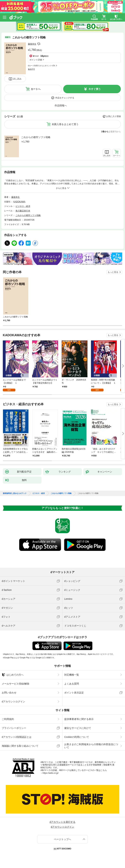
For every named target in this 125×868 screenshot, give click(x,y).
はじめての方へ (13, 675)
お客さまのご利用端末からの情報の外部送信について (91, 746)
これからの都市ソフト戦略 (36, 137)
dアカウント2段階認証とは (17, 737)
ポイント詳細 (36, 60)
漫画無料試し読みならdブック (15, 493)
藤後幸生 (32, 44)
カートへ (36, 89)
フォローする (39, 44)
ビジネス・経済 (23, 206)
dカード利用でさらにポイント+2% (42, 66)
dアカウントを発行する (62, 822)
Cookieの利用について (77, 737)
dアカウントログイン (13, 702)
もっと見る (113, 272)
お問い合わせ (9, 693)
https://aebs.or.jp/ (51, 773)
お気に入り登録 (113, 116)
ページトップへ (62, 839)
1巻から (105, 132)
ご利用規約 (8, 719)
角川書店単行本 (23, 211)
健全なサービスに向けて (78, 728)
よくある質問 (72, 684)
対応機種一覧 (72, 675)
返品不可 (31, 69)
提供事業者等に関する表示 (79, 719)
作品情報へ (61, 105)
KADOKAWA (19, 202)
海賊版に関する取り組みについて (20, 746)
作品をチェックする (65, 98)
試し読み (17, 79)
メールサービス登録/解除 (16, 684)
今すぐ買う (95, 89)
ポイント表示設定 (74, 693)
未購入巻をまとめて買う (65, 124)
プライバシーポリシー (14, 728)
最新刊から (116, 132)
